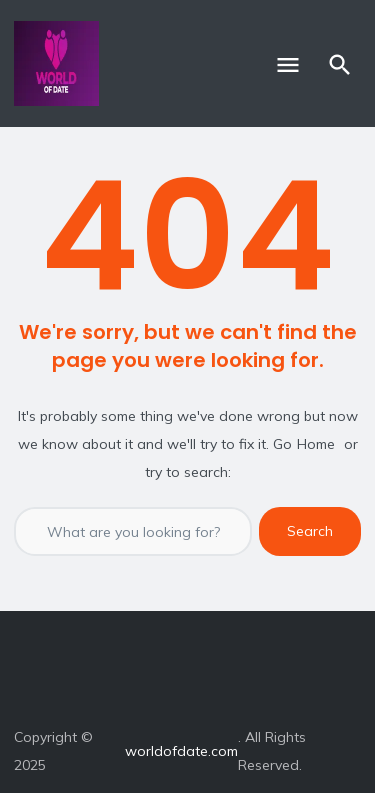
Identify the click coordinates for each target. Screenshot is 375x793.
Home (316, 444)
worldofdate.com (181, 751)
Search (310, 531)
